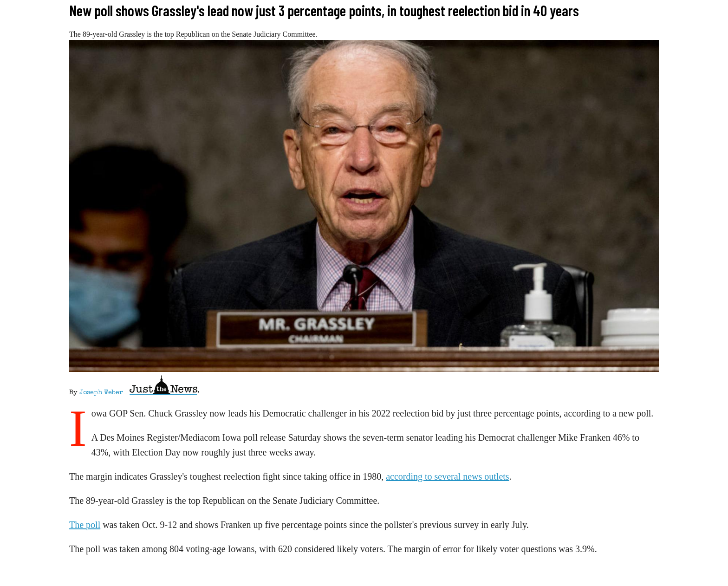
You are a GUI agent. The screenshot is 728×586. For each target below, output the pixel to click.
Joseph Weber (101, 393)
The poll (85, 525)
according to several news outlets (447, 476)
